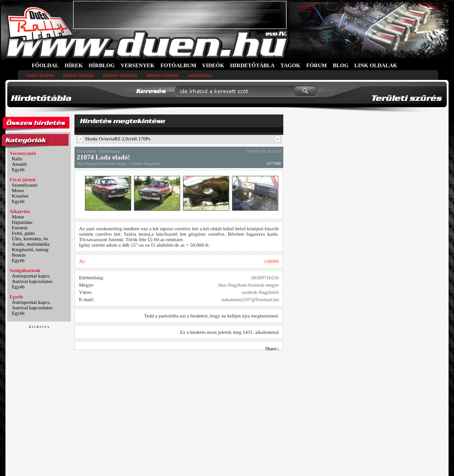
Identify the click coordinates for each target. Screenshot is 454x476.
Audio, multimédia (31, 244)
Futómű (20, 228)
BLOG (341, 65)
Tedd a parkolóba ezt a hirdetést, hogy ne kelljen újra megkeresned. (211, 316)
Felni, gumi (23, 233)
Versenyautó (23, 153)
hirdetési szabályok (121, 75)
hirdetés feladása (78, 75)
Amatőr (20, 164)
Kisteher (20, 196)
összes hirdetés (40, 75)
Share (271, 348)
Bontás (19, 255)
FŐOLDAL (45, 65)
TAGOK (291, 65)
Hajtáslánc (22, 222)
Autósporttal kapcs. (31, 276)
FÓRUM (317, 65)
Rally (17, 159)
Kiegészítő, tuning (30, 249)
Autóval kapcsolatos (32, 281)
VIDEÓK (213, 65)
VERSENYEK (138, 65)
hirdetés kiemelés (163, 75)
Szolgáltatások (25, 270)
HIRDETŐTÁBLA (252, 65)
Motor (18, 190)
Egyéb (18, 169)
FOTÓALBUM (178, 65)
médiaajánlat (200, 75)
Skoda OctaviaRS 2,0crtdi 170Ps (118, 139)
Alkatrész (20, 211)
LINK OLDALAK (376, 65)
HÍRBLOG (101, 65)
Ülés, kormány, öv (30, 238)
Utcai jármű (22, 179)
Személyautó (25, 185)
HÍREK (74, 65)
